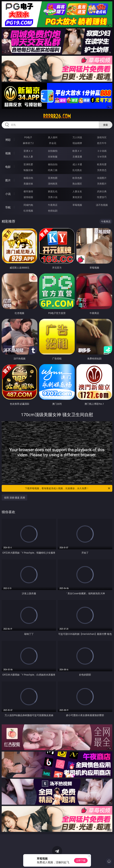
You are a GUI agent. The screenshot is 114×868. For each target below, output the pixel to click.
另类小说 (53, 197)
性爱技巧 (102, 197)
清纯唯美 (53, 184)
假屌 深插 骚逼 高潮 (14, 498)
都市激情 (28, 191)
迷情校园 (28, 197)
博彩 (8, 140)
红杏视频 (28, 211)
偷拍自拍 (53, 164)
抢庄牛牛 (102, 143)
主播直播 (77, 157)
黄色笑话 (77, 197)
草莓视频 (77, 205)
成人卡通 (77, 164)
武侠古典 (102, 191)
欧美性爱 (102, 164)
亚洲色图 (53, 178)
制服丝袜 (28, 170)
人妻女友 (77, 191)
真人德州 (53, 137)
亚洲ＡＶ (28, 151)
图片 (8, 180)
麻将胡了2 (28, 143)
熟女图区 (77, 184)
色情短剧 (53, 211)
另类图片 (102, 184)
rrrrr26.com (57, 116)
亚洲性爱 (28, 164)
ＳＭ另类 (102, 157)
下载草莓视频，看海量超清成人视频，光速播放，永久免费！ (68, 488)
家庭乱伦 (53, 191)
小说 (8, 194)
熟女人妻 (28, 157)
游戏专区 (102, 137)
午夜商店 (53, 205)
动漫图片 (102, 178)
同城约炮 (28, 205)
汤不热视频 (102, 205)
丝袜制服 (53, 157)
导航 (8, 207)
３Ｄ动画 (102, 151)
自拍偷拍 (53, 151)
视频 (8, 153)
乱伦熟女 (77, 170)
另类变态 (102, 170)
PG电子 (28, 137)
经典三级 (53, 170)
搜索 (106, 125)
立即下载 (81, 860)
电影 (8, 167)
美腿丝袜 (28, 184)
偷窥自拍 (28, 178)
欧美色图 (77, 178)
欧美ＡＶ (77, 151)
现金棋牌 (77, 143)
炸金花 (53, 143)
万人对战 (77, 137)
